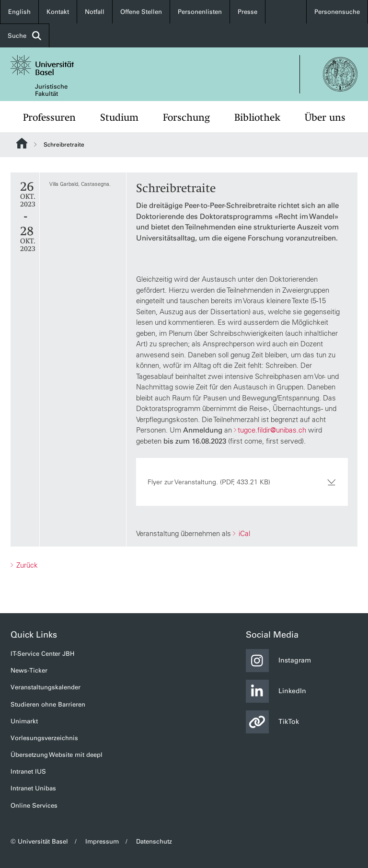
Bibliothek (257, 118)
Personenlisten (200, 12)
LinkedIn (276, 691)
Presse (247, 12)
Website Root (22, 143)
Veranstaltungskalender (46, 687)
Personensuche (337, 12)
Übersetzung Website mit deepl (57, 755)
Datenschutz (154, 841)
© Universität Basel (39, 841)
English (19, 12)
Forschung (186, 118)
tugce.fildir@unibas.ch (272, 430)
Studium (119, 118)
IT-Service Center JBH (42, 654)
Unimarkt (24, 721)
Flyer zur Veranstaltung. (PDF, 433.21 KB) (242, 482)
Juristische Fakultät (51, 90)
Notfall (95, 12)
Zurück (26, 565)
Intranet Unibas (33, 788)
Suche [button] (24, 36)
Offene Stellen (141, 12)
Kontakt (58, 12)
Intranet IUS (28, 771)
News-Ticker (29, 670)
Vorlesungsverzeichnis (44, 738)
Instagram (278, 661)
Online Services (34, 805)
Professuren (49, 118)
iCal (243, 533)
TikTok (272, 722)
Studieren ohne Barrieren (48, 704)
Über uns (325, 118)
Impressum (102, 841)
